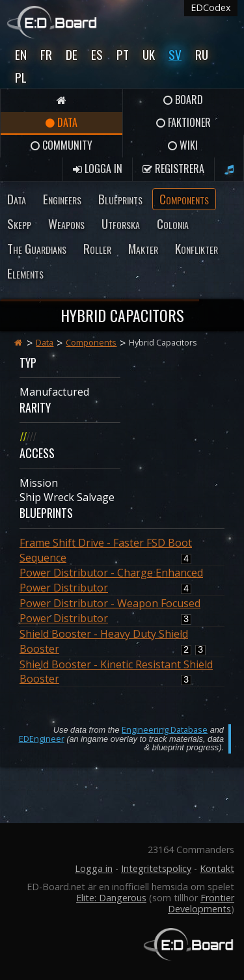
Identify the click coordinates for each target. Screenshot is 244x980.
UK (149, 54)
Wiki (183, 145)
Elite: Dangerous (111, 898)
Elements (25, 273)
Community (61, 145)
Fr (46, 54)
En (21, 54)
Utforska (121, 224)
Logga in (98, 169)
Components (184, 199)
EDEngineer (42, 739)
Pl (21, 77)
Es (97, 54)
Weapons (66, 224)
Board (183, 100)
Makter (143, 248)
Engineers (62, 199)
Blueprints (120, 199)
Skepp (19, 224)
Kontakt (217, 868)
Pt (123, 54)
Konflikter (197, 248)
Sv (175, 54)
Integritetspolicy (156, 868)
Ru (202, 54)
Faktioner (183, 122)
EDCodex (211, 7)
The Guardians (37, 248)
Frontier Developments (201, 903)
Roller (97, 248)
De (72, 54)
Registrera (173, 169)
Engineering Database (165, 729)
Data (61, 122)
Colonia (173, 224)
